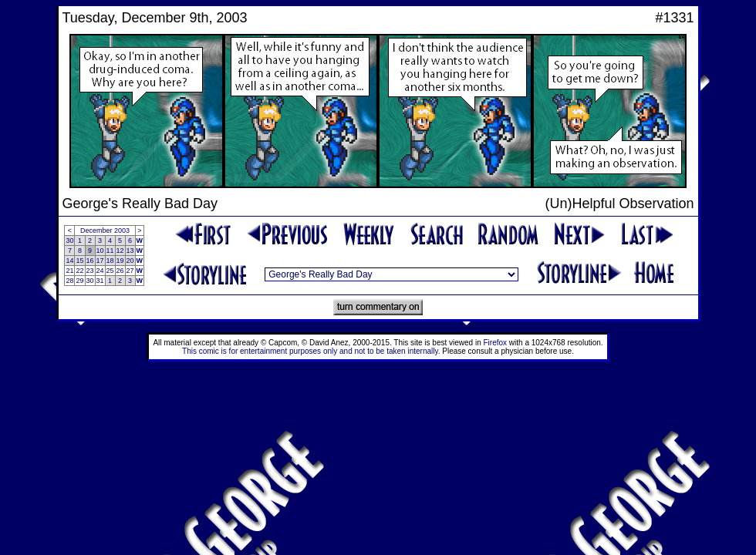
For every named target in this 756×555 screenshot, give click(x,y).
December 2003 (105, 230)
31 (100, 281)
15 (79, 261)
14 (69, 261)
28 (69, 281)
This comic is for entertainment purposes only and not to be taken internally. (311, 351)
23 (90, 271)
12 (120, 251)
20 (130, 261)
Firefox (496, 343)
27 (130, 271)
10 (100, 251)
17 (100, 261)
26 (120, 271)
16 (90, 261)
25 (110, 271)
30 (69, 240)
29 (79, 281)
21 (69, 271)
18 (110, 261)
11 (110, 251)
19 (120, 261)
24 (100, 271)
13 (130, 251)
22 (79, 271)
